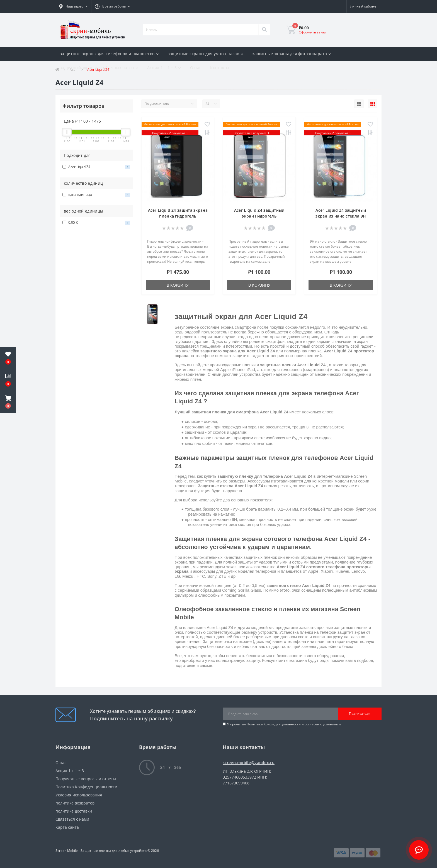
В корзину (178, 285)
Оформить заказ (312, 32)
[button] (73, 6)
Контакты (220, 68)
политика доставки (74, 811)
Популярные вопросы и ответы (86, 779)
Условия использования (79, 795)
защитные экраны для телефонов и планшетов (109, 54)
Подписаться (360, 714)
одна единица (96, 195)
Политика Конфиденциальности (274, 724)
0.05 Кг (96, 223)
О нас (196, 68)
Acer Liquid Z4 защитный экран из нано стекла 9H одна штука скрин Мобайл (341, 216)
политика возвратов (75, 803)
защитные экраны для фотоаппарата (292, 54)
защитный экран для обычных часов (99, 68)
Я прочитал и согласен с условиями (284, 724)
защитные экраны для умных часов (206, 54)
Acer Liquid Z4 (96, 167)
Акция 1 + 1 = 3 (164, 68)
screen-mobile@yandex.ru (249, 763)
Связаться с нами (72, 819)
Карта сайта (67, 827)
